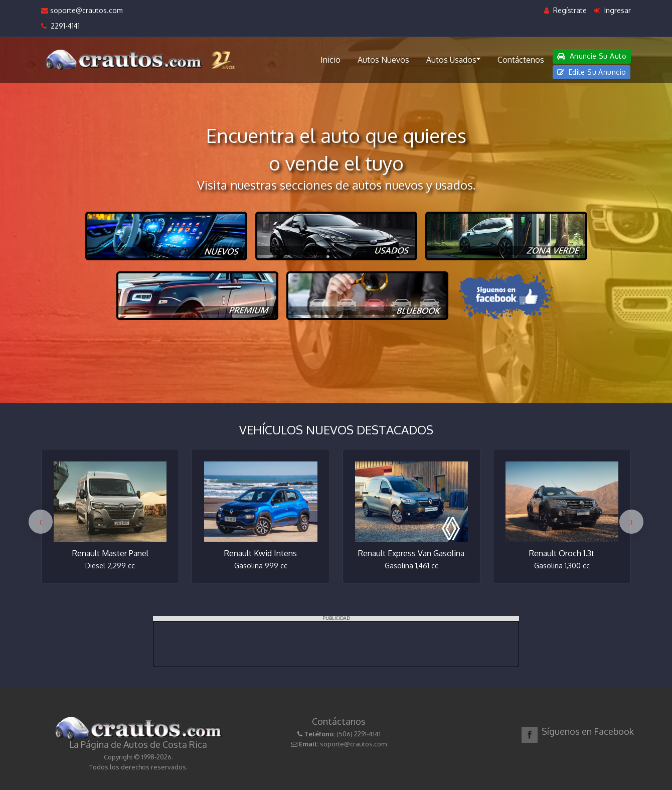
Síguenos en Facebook (588, 731)
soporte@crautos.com (82, 10)
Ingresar (613, 10)
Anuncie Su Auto (592, 56)
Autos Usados (453, 59)
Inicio (330, 60)
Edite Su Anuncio (592, 72)
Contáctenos (521, 60)
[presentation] (41, 522)
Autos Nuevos (383, 60)
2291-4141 (60, 26)
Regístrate (565, 10)
